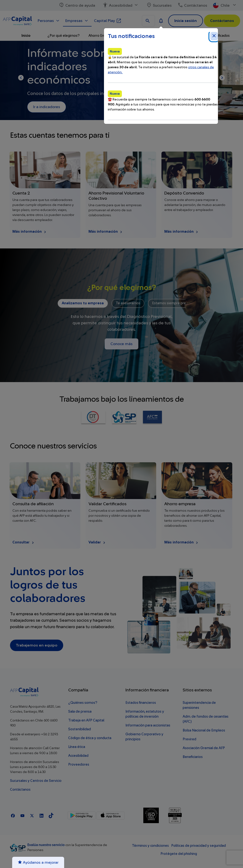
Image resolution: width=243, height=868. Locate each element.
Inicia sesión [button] (186, 21)
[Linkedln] (41, 815)
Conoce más (121, 344)
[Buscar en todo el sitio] (148, 21)
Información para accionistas (148, 725)
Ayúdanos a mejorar (38, 862)
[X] (32, 815)
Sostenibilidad (80, 729)
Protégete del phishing (179, 854)
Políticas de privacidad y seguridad (199, 846)
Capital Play (108, 20)
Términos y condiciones (150, 846)
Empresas (77, 20)
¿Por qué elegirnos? (64, 36)
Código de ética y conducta (90, 738)
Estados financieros (141, 703)
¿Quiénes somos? (83, 703)
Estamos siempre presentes (175, 303)
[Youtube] (22, 815)
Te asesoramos (128, 303)
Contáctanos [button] (222, 21)
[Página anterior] (21, 78)
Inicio (26, 36)
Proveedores (79, 765)
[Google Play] (82, 815)
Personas (49, 20)
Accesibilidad (121, 5)
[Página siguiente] (222, 78)
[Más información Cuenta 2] (45, 195)
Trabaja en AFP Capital (86, 720)
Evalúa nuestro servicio (46, 845)
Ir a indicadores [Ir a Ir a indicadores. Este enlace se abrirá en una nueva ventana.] (47, 107)
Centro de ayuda (77, 5)
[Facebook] (13, 815)
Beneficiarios (193, 757)
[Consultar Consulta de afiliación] (45, 505)
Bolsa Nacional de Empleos (204, 730)
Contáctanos (192, 5)
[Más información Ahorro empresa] (197, 505)
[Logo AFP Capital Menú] (17, 20)
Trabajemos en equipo (37, 645)
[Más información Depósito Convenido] (197, 195)
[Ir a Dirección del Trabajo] (93, 418)
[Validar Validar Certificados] (121, 505)
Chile (225, 5)
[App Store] (111, 815)
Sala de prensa (80, 712)
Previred (189, 739)
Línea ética (77, 747)
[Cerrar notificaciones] (214, 36)
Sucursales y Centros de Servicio (36, 781)
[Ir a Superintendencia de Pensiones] (124, 418)
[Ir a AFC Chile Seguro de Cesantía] (152, 418)
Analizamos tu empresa (83, 303)
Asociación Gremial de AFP (204, 748)
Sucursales (159, 5)
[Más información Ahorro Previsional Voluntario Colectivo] (121, 195)
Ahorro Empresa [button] (101, 36)
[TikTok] (51, 815)
